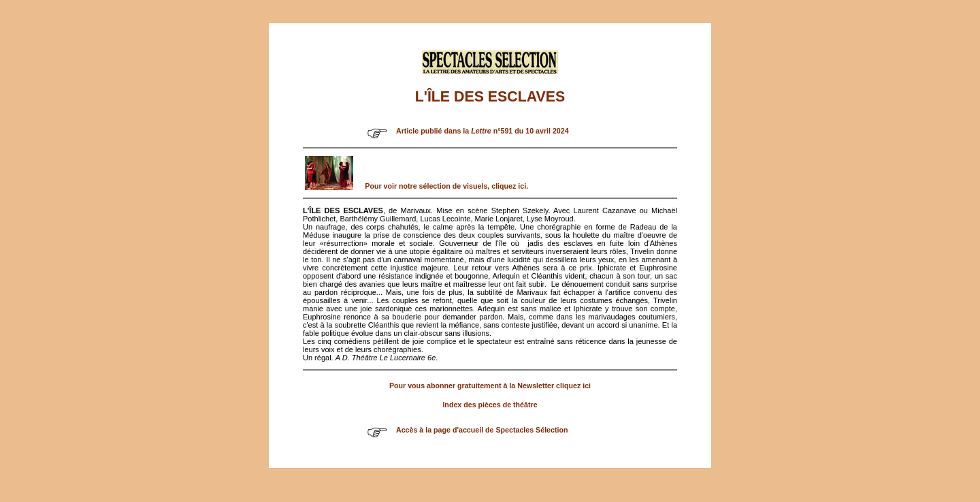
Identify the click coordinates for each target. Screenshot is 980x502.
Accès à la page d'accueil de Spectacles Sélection (482, 430)
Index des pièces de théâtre (490, 405)
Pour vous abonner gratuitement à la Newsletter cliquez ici (490, 386)
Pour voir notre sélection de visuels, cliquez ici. (446, 186)
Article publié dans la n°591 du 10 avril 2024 (483, 131)
